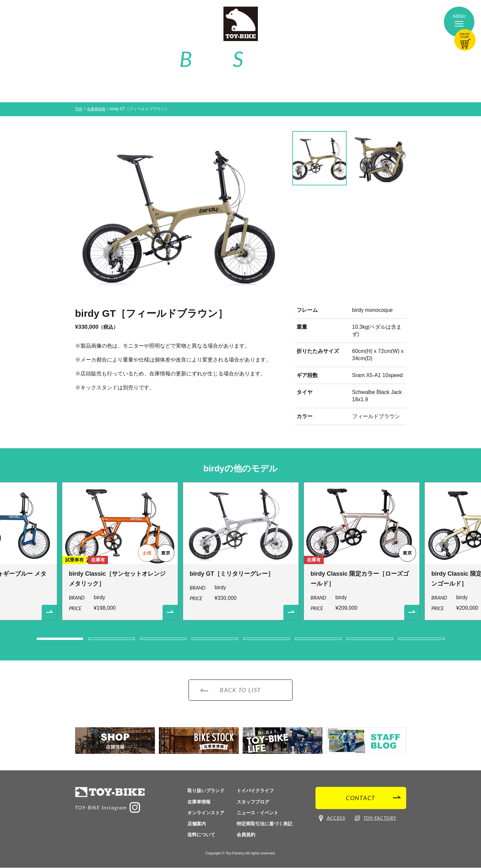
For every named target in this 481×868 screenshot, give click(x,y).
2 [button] (112, 639)
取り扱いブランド (206, 791)
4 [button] (215, 639)
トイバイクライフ (255, 791)
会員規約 (246, 835)
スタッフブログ (253, 802)
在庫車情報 (98, 109)
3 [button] (163, 639)
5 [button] (266, 639)
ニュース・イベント (258, 813)
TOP (79, 109)
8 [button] (421, 639)
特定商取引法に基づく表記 (265, 824)
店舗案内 (197, 824)
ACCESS (332, 821)
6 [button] (318, 639)
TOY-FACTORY (376, 821)
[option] (179, 216)
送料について (201, 835)
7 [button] (370, 639)
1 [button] (60, 639)
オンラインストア (206, 813)
